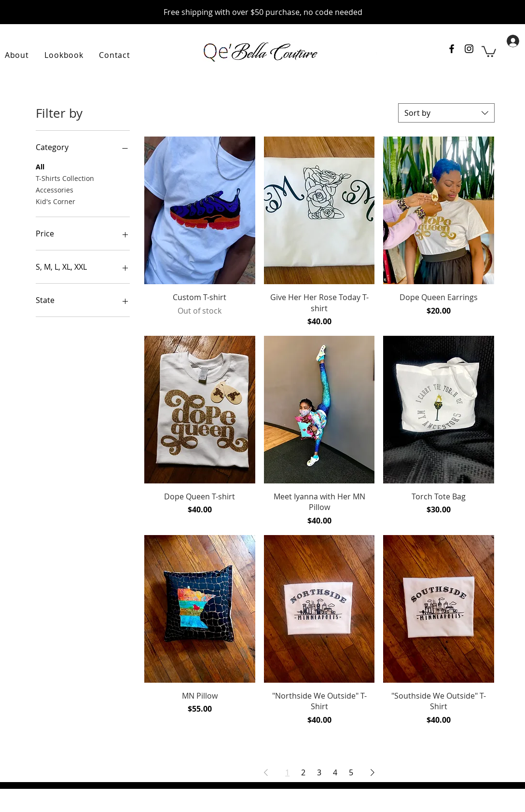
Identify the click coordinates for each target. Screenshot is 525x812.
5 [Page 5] (351, 772)
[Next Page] (373, 772)
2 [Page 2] (303, 772)
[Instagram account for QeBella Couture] (469, 49)
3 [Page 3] (319, 772)
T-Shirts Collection (65, 178)
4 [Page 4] (335, 772)
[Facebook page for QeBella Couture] (452, 49)
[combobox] (446, 113)
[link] (489, 51)
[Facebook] (375, 50)
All (40, 166)
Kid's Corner (55, 201)
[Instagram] (399, 50)
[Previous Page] (266, 772)
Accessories (55, 189)
